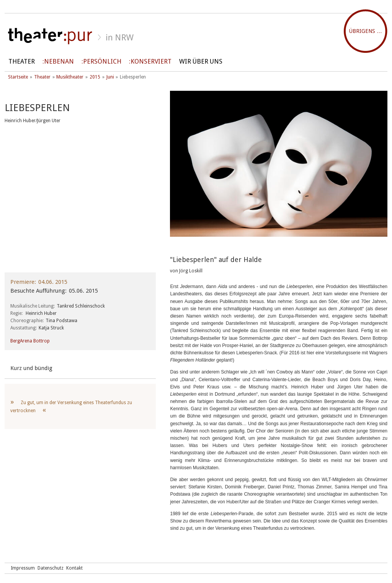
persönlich (102, 61)
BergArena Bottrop (30, 341)
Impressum (23, 568)
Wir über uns (201, 61)
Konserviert (151, 61)
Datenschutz (51, 568)
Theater (22, 61)
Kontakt (74, 568)
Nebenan (59, 61)
